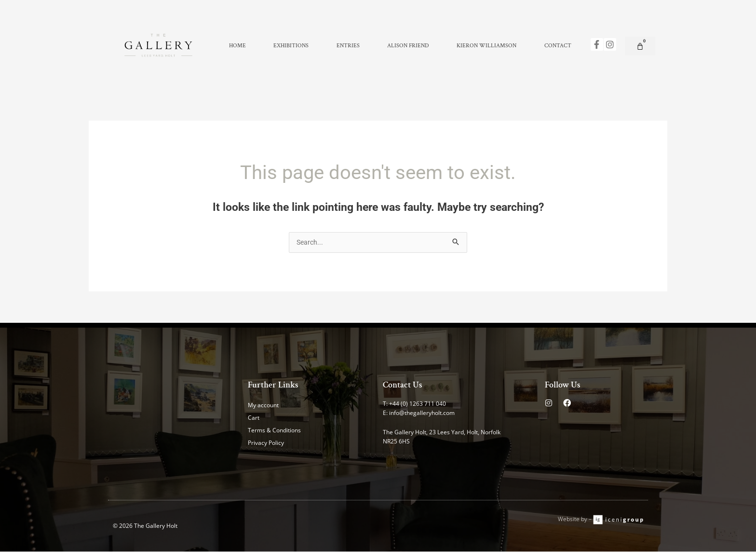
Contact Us (403, 385)
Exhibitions (291, 46)
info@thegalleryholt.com (422, 413)
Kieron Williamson (486, 46)
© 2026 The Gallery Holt (145, 526)
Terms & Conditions (274, 431)
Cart (254, 418)
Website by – (575, 519)
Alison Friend (408, 46)
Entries (348, 46)
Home (237, 46)
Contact (558, 46)
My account (263, 406)
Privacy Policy (266, 443)
